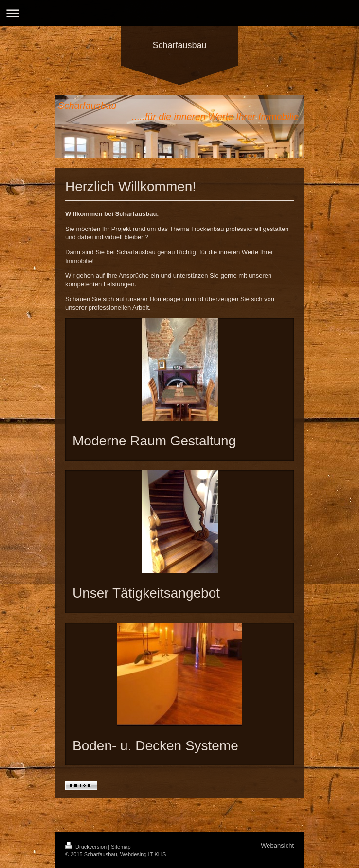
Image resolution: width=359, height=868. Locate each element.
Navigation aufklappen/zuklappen (179, 13)
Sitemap (121, 847)
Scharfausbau (179, 45)
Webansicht (277, 845)
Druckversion (87, 847)
